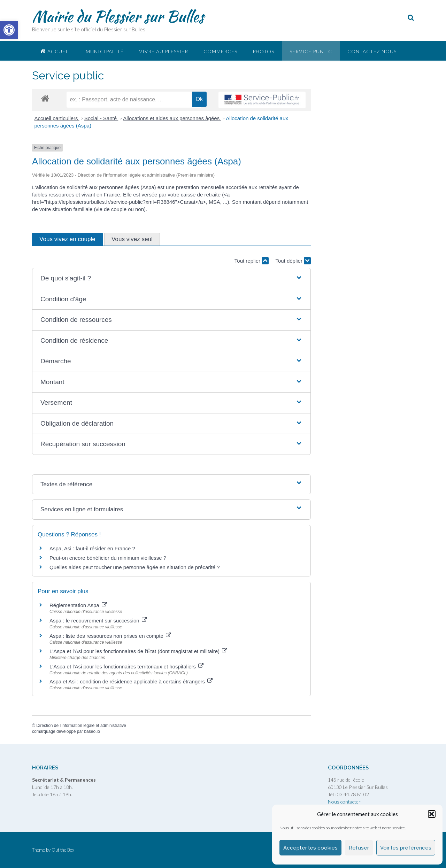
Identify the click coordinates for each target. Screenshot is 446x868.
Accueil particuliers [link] (57, 118)
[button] (432, 814)
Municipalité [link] (105, 51)
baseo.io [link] (92, 731)
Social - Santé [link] (101, 118)
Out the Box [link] (63, 850)
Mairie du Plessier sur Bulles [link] (118, 16)
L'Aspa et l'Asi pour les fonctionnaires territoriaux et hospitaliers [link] (126, 666)
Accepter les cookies (310, 848)
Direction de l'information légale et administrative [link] (81, 726)
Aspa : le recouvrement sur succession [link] (98, 621)
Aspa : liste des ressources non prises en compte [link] (110, 636)
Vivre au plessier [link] (164, 51)
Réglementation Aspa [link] (78, 605)
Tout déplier (293, 261)
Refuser (359, 848)
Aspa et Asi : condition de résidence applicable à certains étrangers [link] (131, 681)
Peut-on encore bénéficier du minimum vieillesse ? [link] (108, 558)
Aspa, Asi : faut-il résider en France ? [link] (92, 548)
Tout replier (252, 261)
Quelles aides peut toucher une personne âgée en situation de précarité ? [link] (135, 567)
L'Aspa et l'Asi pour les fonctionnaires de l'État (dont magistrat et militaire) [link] (138, 651)
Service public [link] (311, 51)
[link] (9, 30)
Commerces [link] (220, 51)
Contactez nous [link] (372, 51)
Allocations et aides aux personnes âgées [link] (172, 118)
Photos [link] (263, 51)
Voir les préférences (406, 848)
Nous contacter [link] (344, 802)
